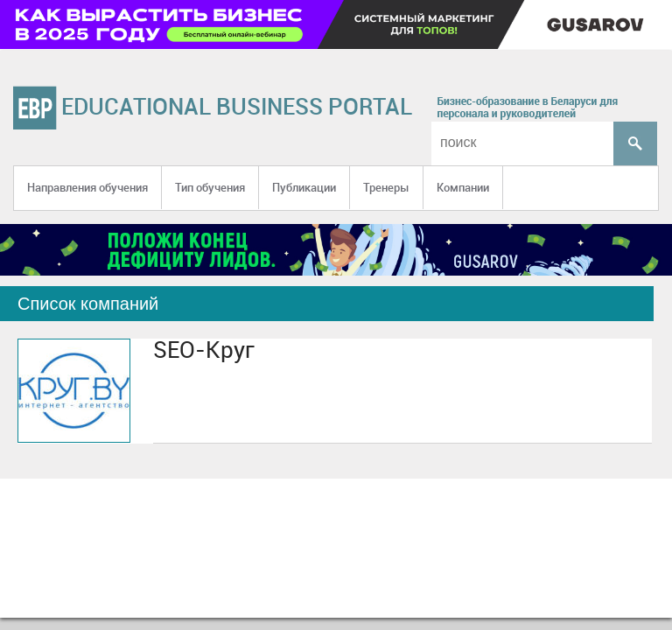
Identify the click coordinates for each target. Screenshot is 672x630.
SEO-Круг (204, 350)
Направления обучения (87, 187)
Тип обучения (210, 187)
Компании (463, 187)
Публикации (304, 187)
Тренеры (386, 187)
